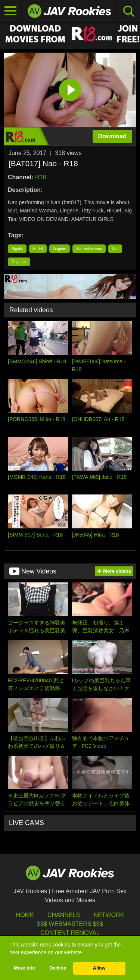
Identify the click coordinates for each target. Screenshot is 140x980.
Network (109, 915)
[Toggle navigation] (11, 11)
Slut (115, 249)
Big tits (17, 249)
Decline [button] (58, 968)
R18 (41, 177)
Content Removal (70, 933)
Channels (64, 915)
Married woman (89, 249)
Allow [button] (99, 968)
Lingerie (60, 249)
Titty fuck (19, 262)
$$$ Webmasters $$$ (70, 924)
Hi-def (38, 249)
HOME (25, 915)
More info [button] (24, 968)
